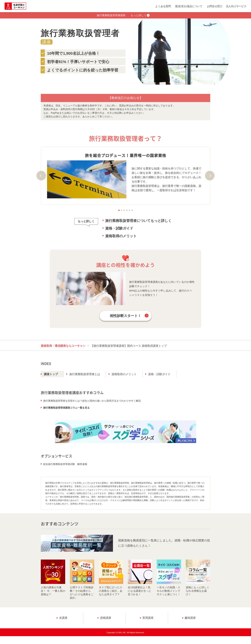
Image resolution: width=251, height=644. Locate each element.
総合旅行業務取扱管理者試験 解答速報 (65, 464)
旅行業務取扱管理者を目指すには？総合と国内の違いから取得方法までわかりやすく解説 (92, 401)
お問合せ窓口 (215, 6)
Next (210, 176)
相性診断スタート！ (125, 316)
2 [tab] (122, 210)
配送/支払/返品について (189, 6)
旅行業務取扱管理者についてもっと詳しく (138, 221)
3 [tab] (124, 210)
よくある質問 (163, 6)
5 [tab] (129, 210)
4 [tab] (127, 210)
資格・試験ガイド (119, 228)
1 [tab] (119, 210)
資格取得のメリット (121, 236)
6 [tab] (132, 210)
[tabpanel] (125, 176)
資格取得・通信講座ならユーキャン (63, 346)
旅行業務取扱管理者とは (85, 374)
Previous (41, 176)
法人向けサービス (236, 6)
